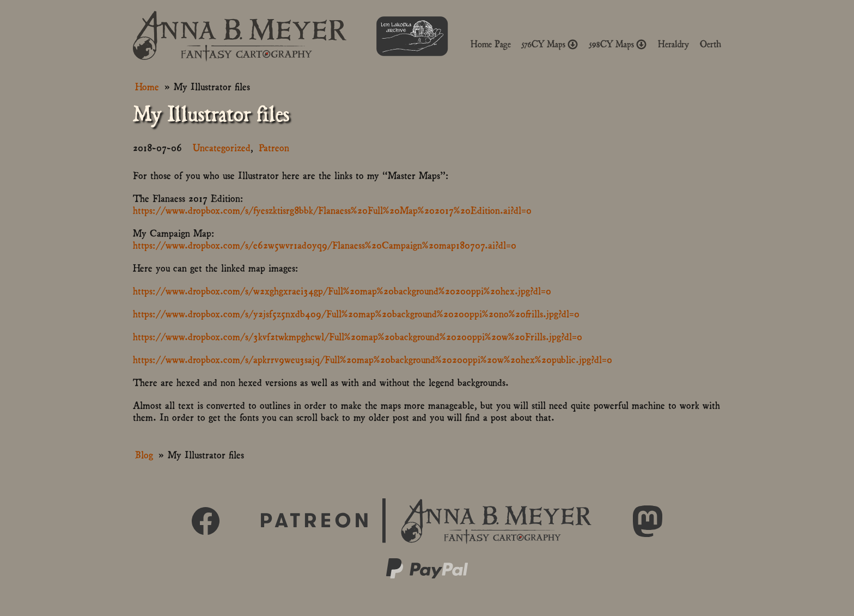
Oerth (710, 44)
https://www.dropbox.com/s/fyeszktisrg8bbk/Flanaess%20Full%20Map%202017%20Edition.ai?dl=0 (332, 209)
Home (147, 86)
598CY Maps (618, 44)
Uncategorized (222, 147)
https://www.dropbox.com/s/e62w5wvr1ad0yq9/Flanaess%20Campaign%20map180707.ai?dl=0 (325, 244)
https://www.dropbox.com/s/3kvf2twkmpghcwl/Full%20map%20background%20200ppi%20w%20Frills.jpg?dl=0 (358, 336)
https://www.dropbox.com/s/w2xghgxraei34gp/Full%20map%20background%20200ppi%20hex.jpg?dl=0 (342, 290)
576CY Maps (550, 44)
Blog (144, 454)
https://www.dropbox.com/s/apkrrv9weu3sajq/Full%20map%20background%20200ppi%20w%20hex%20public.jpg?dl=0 (373, 359)
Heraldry (673, 44)
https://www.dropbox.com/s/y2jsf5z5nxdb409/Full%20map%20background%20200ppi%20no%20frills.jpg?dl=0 (356, 313)
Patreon (274, 147)
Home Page (491, 44)
